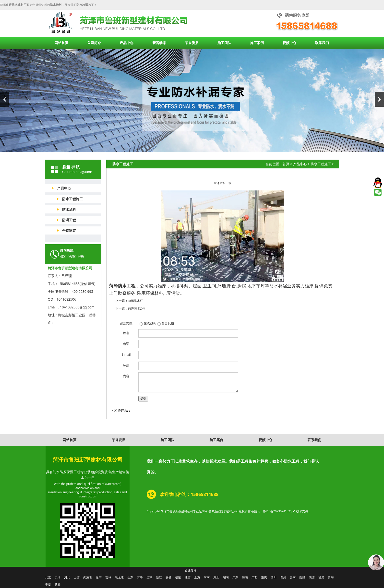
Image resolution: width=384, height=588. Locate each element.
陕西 (312, 577)
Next (379, 99)
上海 (197, 577)
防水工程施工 (72, 199)
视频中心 (289, 43)
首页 (286, 164)
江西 (188, 577)
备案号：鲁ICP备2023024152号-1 (273, 511)
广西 (254, 577)
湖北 (216, 577)
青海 (331, 577)
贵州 (283, 577)
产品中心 (127, 43)
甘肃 (321, 577)
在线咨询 (150, 323)
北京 (48, 577)
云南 (293, 577)
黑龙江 (119, 577)
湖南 (226, 577)
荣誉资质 (192, 43)
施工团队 (224, 43)
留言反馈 (168, 323)
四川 (274, 577)
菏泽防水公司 (137, 308)
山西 (77, 577)
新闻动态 (159, 43)
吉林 (108, 577)
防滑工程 (69, 220)
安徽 (168, 577)
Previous (5, 99)
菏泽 (140, 577)
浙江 (159, 577)
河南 (207, 577)
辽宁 (99, 577)
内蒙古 (88, 577)
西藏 (302, 577)
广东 (235, 577)
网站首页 (61, 43)
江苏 (149, 577)
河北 (67, 577)
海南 (245, 577)
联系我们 (322, 43)
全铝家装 (69, 230)
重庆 (264, 577)
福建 (178, 577)
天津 (58, 577)
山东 (130, 577)
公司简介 (94, 43)
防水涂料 (69, 209)
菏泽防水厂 (135, 301)
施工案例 (257, 43)
